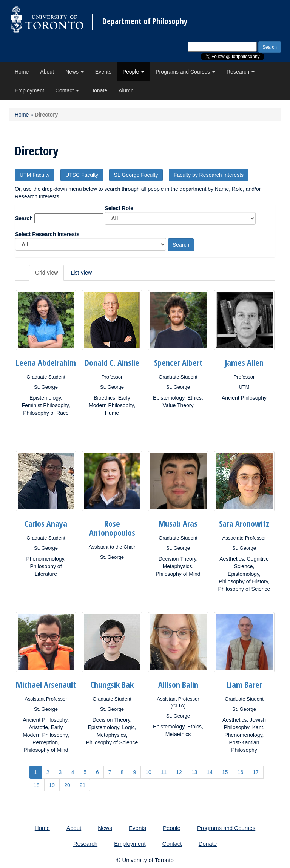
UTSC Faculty (82, 175)
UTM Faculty (35, 175)
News (75, 72)
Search (24, 218)
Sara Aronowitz (244, 523)
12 (179, 772)
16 (241, 772)
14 (210, 772)
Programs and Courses (185, 72)
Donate (99, 90)
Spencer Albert (178, 362)
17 (256, 772)
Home (22, 72)
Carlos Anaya (46, 523)
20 (67, 785)
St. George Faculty (136, 175)
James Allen (244, 362)
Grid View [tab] (46, 273)
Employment (29, 90)
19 (52, 785)
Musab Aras (178, 523)
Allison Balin (178, 684)
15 (225, 772)
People (133, 72)
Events (103, 72)
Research (241, 72)
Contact (67, 90)
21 (83, 785)
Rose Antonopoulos (112, 528)
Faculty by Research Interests (209, 175)
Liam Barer (244, 684)
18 (37, 785)
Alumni (127, 90)
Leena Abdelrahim (46, 362)
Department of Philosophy (145, 21)
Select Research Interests (91, 241)
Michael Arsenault (46, 684)
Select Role (180, 215)
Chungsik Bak (112, 684)
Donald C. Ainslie (112, 362)
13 (194, 772)
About (47, 72)
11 (164, 772)
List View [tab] (81, 273)
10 (148, 772)
